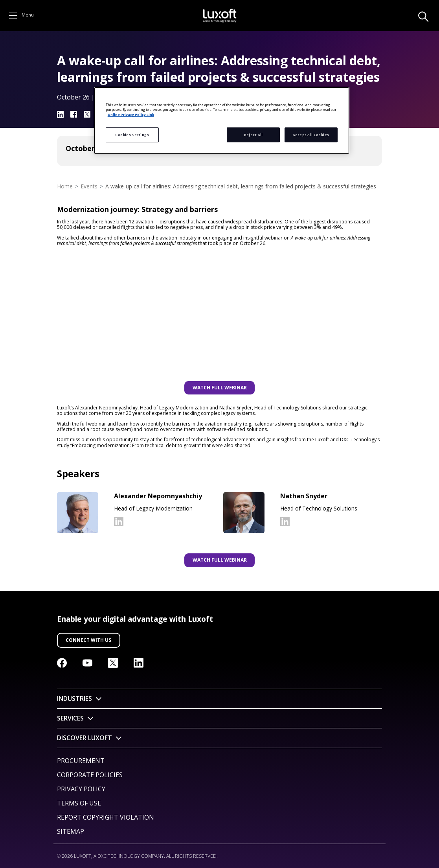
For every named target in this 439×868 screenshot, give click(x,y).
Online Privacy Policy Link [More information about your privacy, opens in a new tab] (131, 115)
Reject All (253, 135)
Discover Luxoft (84, 738)
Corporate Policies (90, 775)
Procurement (81, 761)
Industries (74, 698)
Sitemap (71, 831)
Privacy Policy (81, 789)
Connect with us (88, 640)
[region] (222, 121)
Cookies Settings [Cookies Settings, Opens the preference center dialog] (132, 135)
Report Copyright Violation (106, 817)
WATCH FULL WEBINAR (220, 388)
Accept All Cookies (311, 135)
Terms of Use (79, 803)
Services (70, 718)
